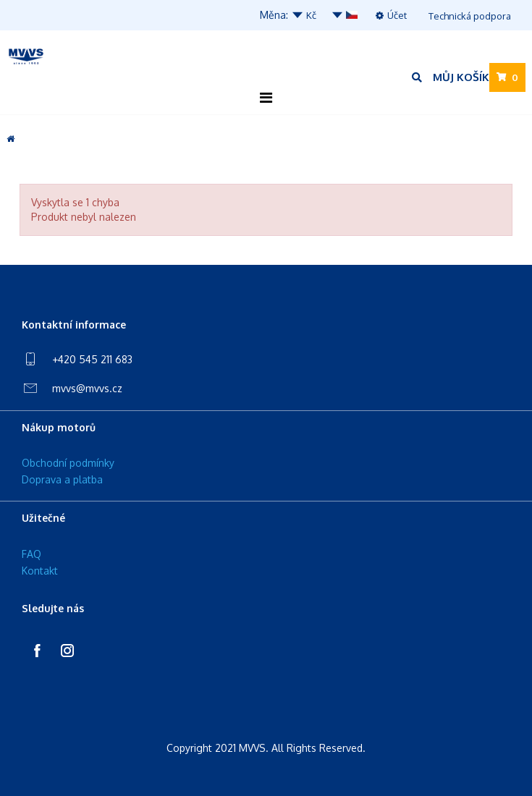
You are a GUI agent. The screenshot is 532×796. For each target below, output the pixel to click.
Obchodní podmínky (68, 463)
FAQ (31, 554)
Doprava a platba (62, 479)
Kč (304, 15)
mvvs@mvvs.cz (87, 388)
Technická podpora (470, 16)
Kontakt (40, 571)
